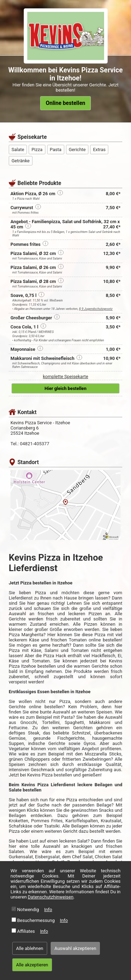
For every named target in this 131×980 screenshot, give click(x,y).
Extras (99, 150)
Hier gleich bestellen (66, 388)
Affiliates (26, 931)
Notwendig (28, 910)
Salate (18, 150)
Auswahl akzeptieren (75, 948)
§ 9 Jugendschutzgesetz (96, 309)
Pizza (37, 150)
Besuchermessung (36, 920)
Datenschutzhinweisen (51, 897)
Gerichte (77, 150)
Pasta (56, 150)
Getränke (21, 161)
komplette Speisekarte (66, 377)
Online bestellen (65, 103)
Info (48, 910)
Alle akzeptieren (32, 965)
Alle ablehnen (30, 948)
